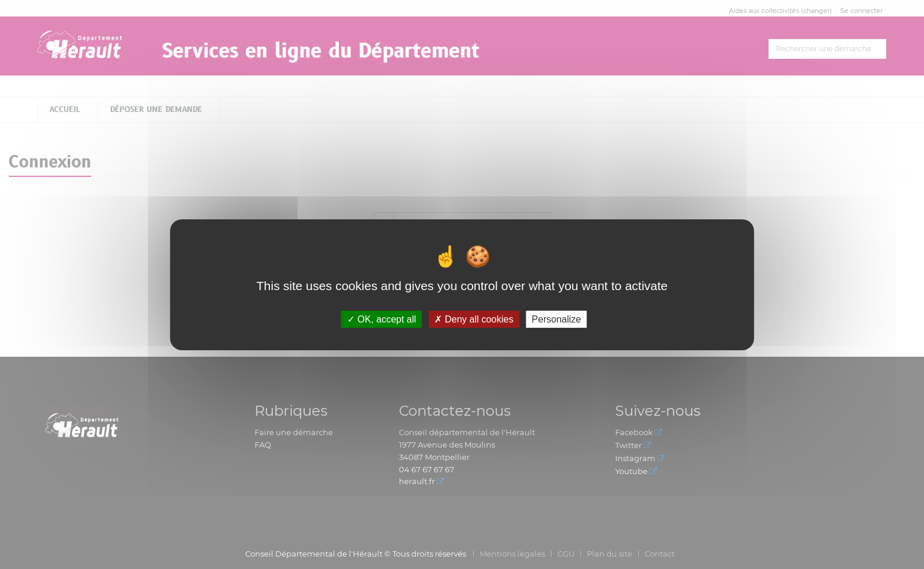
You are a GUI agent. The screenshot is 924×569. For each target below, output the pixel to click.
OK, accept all (382, 319)
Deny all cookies (474, 319)
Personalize (556, 319)
